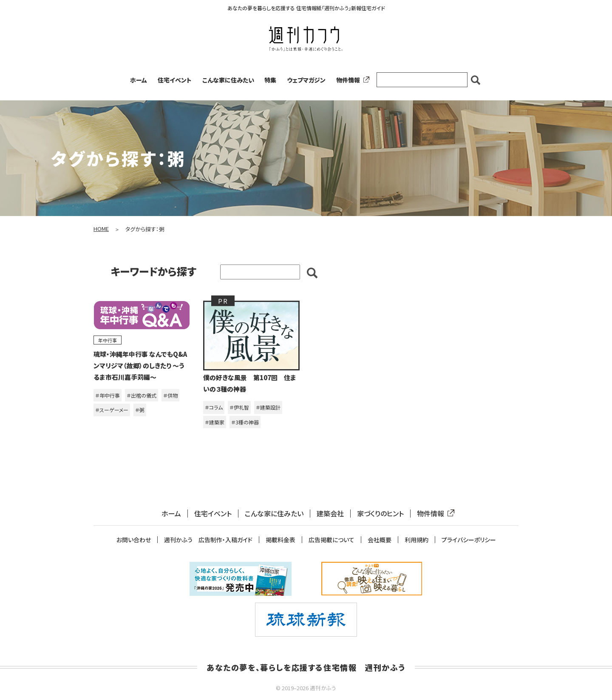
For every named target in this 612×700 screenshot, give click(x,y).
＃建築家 (215, 422)
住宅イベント (175, 80)
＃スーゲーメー (112, 410)
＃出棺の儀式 (142, 395)
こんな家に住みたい (228, 80)
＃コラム (214, 407)
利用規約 (416, 540)
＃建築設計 (268, 407)
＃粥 (140, 410)
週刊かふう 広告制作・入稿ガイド (208, 540)
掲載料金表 (280, 540)
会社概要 (380, 540)
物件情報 (351, 80)
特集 (270, 80)
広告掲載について (331, 540)
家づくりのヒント (380, 514)
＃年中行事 (108, 395)
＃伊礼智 (239, 407)
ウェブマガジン (306, 80)
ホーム (139, 80)
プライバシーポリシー (469, 540)
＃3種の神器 (245, 422)
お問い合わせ (134, 540)
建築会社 (330, 514)
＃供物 (170, 395)
